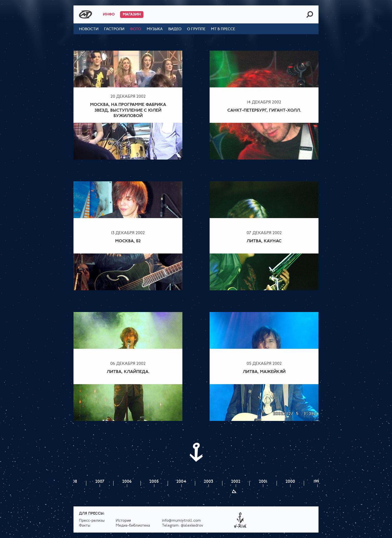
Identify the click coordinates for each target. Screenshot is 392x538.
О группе (196, 29)
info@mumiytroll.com (181, 521)
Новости (89, 29)
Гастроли (114, 29)
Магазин (132, 15)
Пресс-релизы (92, 521)
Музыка (155, 29)
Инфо (109, 15)
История (123, 521)
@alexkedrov (192, 526)
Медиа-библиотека (133, 526)
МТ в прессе (223, 29)
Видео (175, 29)
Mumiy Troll (85, 14)
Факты (85, 526)
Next (196, 452)
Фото (136, 29)
